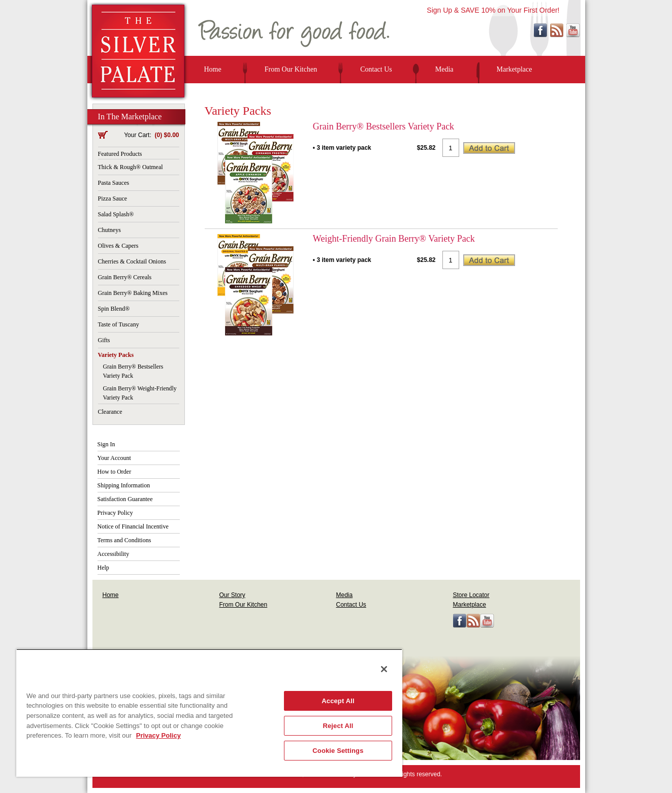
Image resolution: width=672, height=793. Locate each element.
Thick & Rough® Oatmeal (131, 167)
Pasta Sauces (114, 183)
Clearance (110, 412)
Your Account (114, 458)
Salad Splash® (116, 214)
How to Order (115, 472)
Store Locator (471, 595)
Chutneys (109, 230)
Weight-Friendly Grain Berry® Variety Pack (394, 239)
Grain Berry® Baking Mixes (133, 293)
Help (103, 568)
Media (444, 69)
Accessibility (114, 554)
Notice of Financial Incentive (133, 526)
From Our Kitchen (291, 69)
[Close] (384, 669)
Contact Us (376, 69)
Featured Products (120, 154)
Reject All (338, 726)
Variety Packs (116, 355)
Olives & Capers (118, 246)
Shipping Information (124, 485)
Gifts (104, 340)
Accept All (338, 701)
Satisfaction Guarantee (125, 499)
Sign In (106, 444)
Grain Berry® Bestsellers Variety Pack (383, 126)
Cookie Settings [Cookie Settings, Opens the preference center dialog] (338, 751)
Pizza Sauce (113, 199)
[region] (209, 713)
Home (213, 69)
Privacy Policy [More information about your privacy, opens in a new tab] (158, 735)
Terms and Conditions (124, 540)
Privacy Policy (115, 513)
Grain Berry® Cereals (125, 277)
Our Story (232, 595)
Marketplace (515, 69)
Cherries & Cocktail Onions (132, 261)
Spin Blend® (114, 309)
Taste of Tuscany (119, 324)
